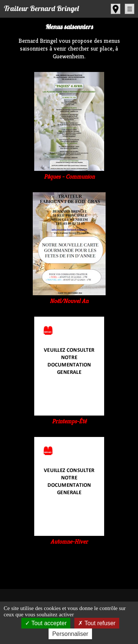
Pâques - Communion (69, 173)
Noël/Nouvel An (69, 297)
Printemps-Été (69, 417)
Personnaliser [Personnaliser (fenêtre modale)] (70, 634)
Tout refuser (97, 623)
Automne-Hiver (69, 538)
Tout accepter (46, 623)
